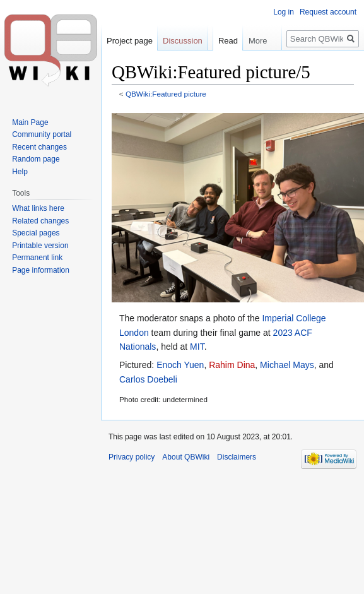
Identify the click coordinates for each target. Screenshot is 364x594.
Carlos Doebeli (148, 379)
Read (222, 66)
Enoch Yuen (180, 365)
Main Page (30, 122)
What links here (38, 208)
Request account (328, 12)
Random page (36, 159)
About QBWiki (186, 457)
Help (20, 172)
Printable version (40, 246)
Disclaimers (237, 457)
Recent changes (39, 147)
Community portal (42, 134)
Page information (41, 270)
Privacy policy (132, 457)
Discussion (183, 41)
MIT (197, 347)
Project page (130, 41)
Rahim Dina (232, 365)
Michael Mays (287, 365)
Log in (284, 12)
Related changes (40, 221)
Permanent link (37, 258)
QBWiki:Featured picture (166, 94)
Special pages (36, 233)
